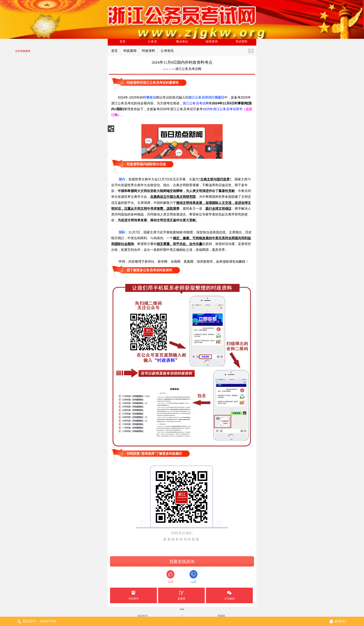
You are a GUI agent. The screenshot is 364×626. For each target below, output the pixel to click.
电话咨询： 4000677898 (39, 621)
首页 (123, 42)
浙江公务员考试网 (188, 69)
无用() (193, 577)
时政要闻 (130, 51)
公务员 (152, 42)
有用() (171, 577)
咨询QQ (340, 621)
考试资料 (241, 42)
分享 (111, 130)
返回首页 (143, 616)
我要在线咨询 (182, 562)
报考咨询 (212, 42)
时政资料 (149, 51)
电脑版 (221, 616)
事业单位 (182, 42)
